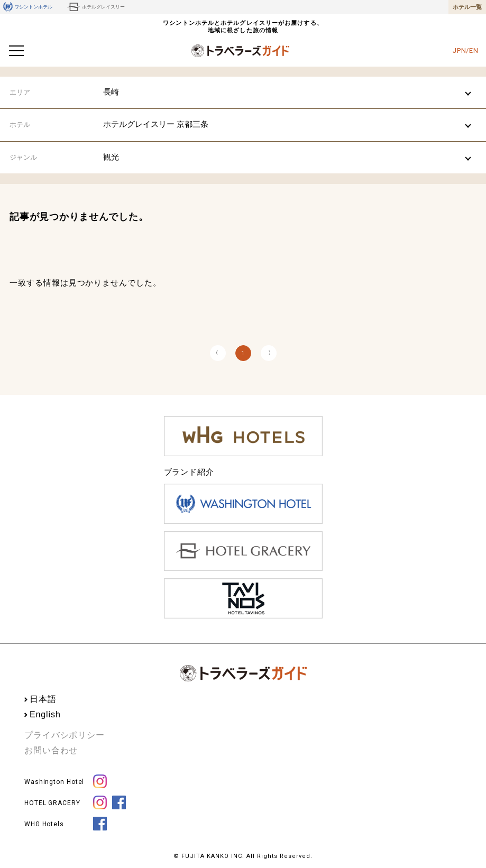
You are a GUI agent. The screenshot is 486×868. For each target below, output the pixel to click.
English (45, 714)
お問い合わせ (51, 750)
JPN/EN (466, 50)
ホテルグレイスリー (96, 7)
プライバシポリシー (65, 735)
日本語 (43, 699)
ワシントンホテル (28, 7)
